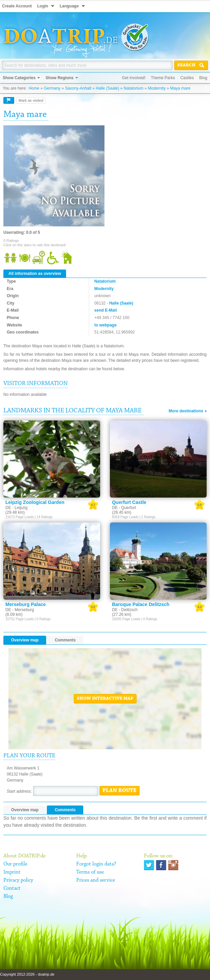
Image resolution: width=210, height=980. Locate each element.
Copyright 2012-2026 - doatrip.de (27, 974)
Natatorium (134, 88)
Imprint (12, 872)
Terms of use (90, 872)
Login (43, 6)
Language (69, 6)
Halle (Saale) (107, 88)
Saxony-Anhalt (78, 88)
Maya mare (180, 88)
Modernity (157, 88)
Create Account (17, 6)
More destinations (186, 411)
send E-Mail (106, 310)
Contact (12, 888)
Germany (52, 88)
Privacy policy (18, 880)
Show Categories (19, 78)
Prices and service (96, 880)
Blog (203, 78)
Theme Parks (163, 78)
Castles (187, 78)
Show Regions (59, 78)
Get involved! (134, 78)
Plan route (119, 791)
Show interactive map (105, 699)
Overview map (25, 640)
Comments (65, 640)
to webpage (106, 325)
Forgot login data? (96, 864)
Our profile (15, 864)
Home (34, 88)
